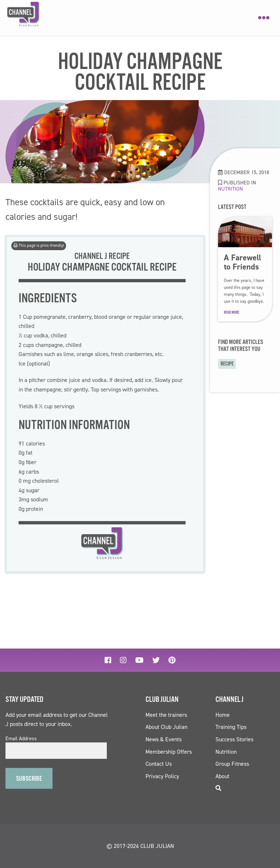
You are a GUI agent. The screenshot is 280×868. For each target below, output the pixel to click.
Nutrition (230, 189)
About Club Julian (166, 727)
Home (223, 715)
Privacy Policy (162, 776)
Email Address (21, 739)
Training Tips (231, 727)
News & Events (164, 739)
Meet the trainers (166, 715)
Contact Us (159, 764)
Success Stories (234, 739)
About (222, 776)
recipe (227, 364)
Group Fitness (232, 764)
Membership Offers (169, 752)
